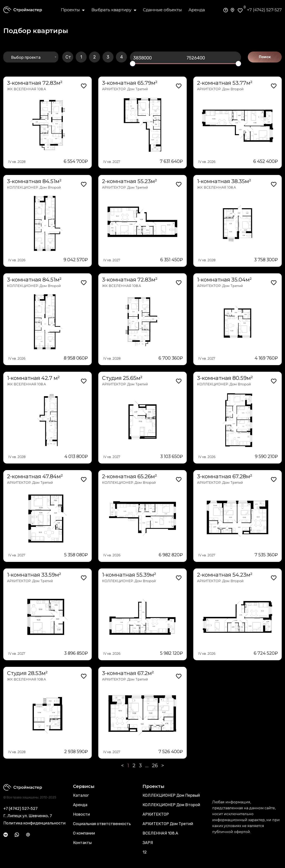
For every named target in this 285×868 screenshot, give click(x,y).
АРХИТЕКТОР (156, 814)
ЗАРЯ (148, 843)
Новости (81, 814)
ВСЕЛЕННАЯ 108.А (160, 833)
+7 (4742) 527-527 (264, 10)
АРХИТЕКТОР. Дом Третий (125, 89)
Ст (68, 57)
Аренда (197, 10)
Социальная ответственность (102, 824)
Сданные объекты (162, 10)
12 (145, 852)
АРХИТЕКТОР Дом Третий (168, 824)
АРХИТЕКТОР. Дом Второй (220, 89)
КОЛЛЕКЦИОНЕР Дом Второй (171, 805)
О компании (84, 833)
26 (155, 766)
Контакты (82, 843)
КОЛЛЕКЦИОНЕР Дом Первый (171, 795)
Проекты (73, 10)
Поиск (265, 57)
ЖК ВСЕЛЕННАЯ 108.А (26, 89)
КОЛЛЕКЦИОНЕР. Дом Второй (34, 187)
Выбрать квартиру (114, 10)
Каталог (81, 795)
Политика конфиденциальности (34, 823)
